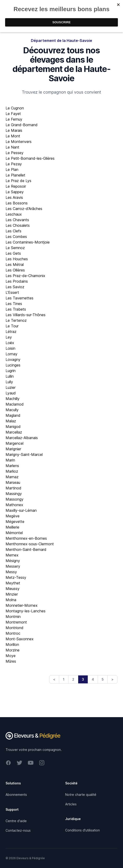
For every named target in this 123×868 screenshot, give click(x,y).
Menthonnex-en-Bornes (26, 538)
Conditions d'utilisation (83, 830)
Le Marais (14, 130)
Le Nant (12, 147)
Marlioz (12, 471)
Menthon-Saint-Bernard (26, 549)
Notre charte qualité (81, 795)
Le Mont (13, 136)
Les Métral (15, 264)
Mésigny (13, 561)
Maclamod (15, 404)
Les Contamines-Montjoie (28, 242)
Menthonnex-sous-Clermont (30, 544)
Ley (9, 337)
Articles (71, 804)
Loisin (10, 348)
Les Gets (13, 253)
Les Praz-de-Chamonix (25, 276)
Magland (13, 415)
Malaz (11, 421)
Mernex (12, 555)
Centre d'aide (16, 821)
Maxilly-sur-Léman (21, 510)
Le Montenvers (19, 142)
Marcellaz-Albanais (22, 438)
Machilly (13, 399)
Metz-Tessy (16, 577)
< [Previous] (54, 679)
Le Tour (12, 326)
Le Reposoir (16, 186)
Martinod (13, 488)
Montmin (13, 617)
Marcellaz (14, 432)
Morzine (13, 650)
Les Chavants (17, 220)
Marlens (12, 466)
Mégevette (15, 522)
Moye (11, 656)
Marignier (13, 449)
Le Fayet (13, 114)
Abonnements (16, 795)
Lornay (11, 354)
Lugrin (11, 371)
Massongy (15, 499)
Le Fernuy (14, 119)
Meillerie (12, 527)
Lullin (10, 376)
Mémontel (14, 533)
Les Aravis (14, 197)
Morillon (12, 644)
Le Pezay (14, 164)
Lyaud (11, 393)
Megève (13, 516)
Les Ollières (15, 270)
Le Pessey (15, 153)
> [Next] (112, 679)
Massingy (14, 494)
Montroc (13, 633)
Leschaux (14, 214)
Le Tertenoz (16, 320)
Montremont (16, 622)
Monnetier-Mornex (22, 605)
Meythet (13, 583)
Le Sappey (15, 192)
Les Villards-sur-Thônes (26, 315)
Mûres (11, 661)
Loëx (10, 343)
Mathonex (14, 505)
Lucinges (13, 365)
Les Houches (17, 259)
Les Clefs (13, 231)
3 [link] (83, 679)
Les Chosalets (18, 225)
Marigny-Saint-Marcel (24, 454)
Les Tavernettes (19, 298)
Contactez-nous (18, 830)
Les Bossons (17, 203)
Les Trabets (16, 309)
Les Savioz (15, 287)
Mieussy (13, 589)
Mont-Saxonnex (20, 639)
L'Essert (12, 292)
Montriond (15, 628)
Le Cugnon (15, 108)
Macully (12, 410)
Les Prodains (17, 281)
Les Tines (14, 304)
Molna (11, 600)
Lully (9, 382)
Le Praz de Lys (18, 181)
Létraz (11, 332)
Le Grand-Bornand (22, 125)
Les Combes (16, 237)
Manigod (13, 427)
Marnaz (12, 477)
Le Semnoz (15, 248)
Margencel (15, 443)
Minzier (12, 594)
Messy (11, 572)
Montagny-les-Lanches (26, 611)
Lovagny (13, 359)
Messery (13, 566)
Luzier (11, 387)
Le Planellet (15, 175)
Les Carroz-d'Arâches (24, 209)
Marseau (13, 482)
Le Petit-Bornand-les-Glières (30, 158)
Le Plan (12, 170)
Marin (10, 460)
